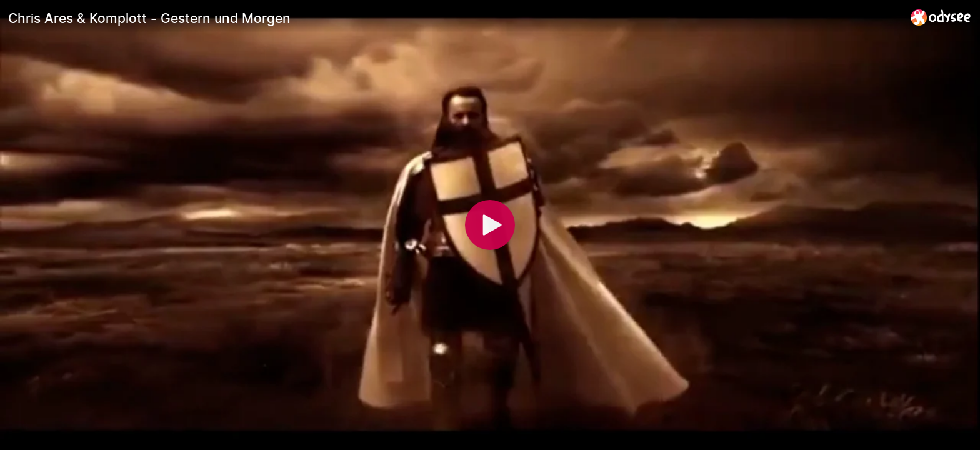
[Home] (941, 17)
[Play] (490, 225)
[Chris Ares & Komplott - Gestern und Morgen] (454, 18)
